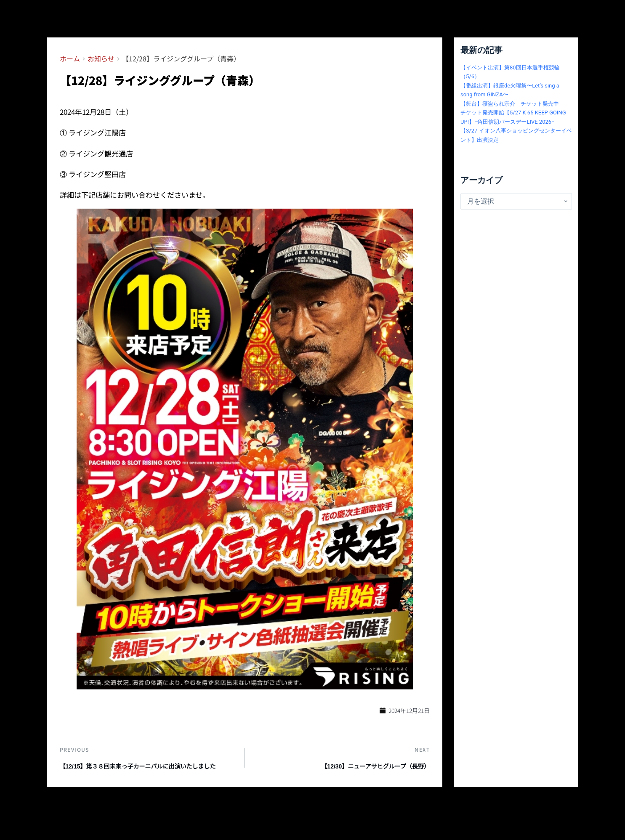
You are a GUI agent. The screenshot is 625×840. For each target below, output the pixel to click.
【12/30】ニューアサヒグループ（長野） (363, 771)
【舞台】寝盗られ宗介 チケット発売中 (510, 104)
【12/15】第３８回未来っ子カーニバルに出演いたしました (148, 776)
